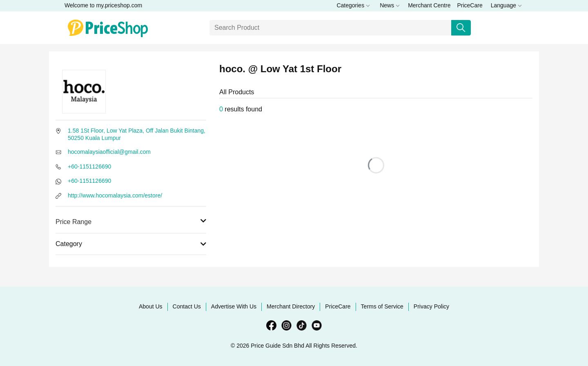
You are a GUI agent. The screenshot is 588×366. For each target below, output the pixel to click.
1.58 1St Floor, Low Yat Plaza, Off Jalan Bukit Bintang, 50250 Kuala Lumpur (137, 134)
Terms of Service (382, 306)
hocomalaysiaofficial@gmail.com (109, 152)
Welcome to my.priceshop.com (103, 5)
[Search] (331, 28)
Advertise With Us (234, 306)
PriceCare (470, 5)
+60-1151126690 (89, 166)
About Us (151, 306)
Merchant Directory (291, 306)
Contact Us (187, 306)
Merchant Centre (429, 5)
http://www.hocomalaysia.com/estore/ (115, 195)
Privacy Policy (431, 306)
